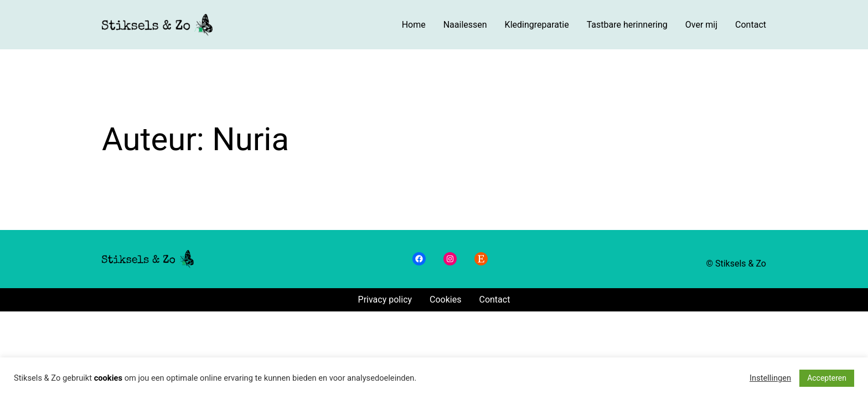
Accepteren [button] (827, 378)
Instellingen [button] (770, 378)
